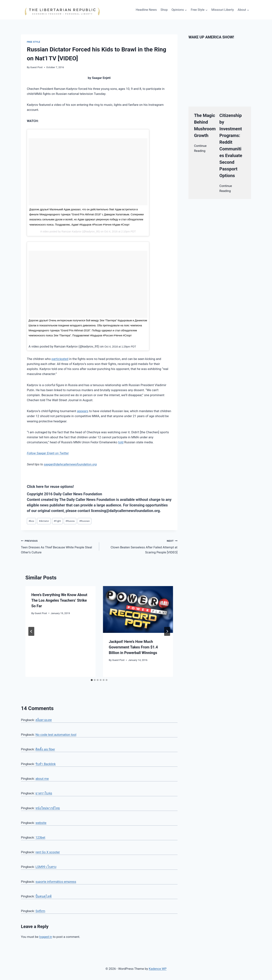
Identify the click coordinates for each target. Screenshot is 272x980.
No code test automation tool (56, 735)
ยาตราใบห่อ (44, 793)
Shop (164, 10)
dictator (44, 521)
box (31, 521)
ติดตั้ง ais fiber (45, 749)
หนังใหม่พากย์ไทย (48, 808)
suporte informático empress (56, 882)
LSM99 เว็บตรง (46, 867)
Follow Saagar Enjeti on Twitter (48, 453)
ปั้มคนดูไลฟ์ (43, 896)
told (121, 442)
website (41, 823)
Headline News (146, 10)
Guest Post (36, 67)
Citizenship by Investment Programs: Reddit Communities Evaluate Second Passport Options (231, 146)
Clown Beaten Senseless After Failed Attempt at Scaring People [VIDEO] (140, 546)
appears (83, 411)
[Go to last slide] (31, 631)
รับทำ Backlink (45, 764)
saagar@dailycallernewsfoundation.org (70, 464)
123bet (40, 837)
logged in (46, 937)
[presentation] (138, 609)
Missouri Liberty (223, 10)
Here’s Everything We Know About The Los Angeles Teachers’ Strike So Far (59, 600)
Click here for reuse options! (50, 487)
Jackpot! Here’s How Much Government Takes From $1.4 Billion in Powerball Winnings (133, 647)
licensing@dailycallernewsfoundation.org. (126, 511)
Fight (57, 521)
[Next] (167, 631)
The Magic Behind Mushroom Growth (205, 125)
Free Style (34, 42)
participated (60, 359)
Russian (84, 521)
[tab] (92, 680)
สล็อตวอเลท (44, 720)
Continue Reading (200, 148)
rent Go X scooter (48, 852)
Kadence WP (158, 969)
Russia (70, 521)
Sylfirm (40, 911)
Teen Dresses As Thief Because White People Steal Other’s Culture (58, 546)
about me (42, 779)
